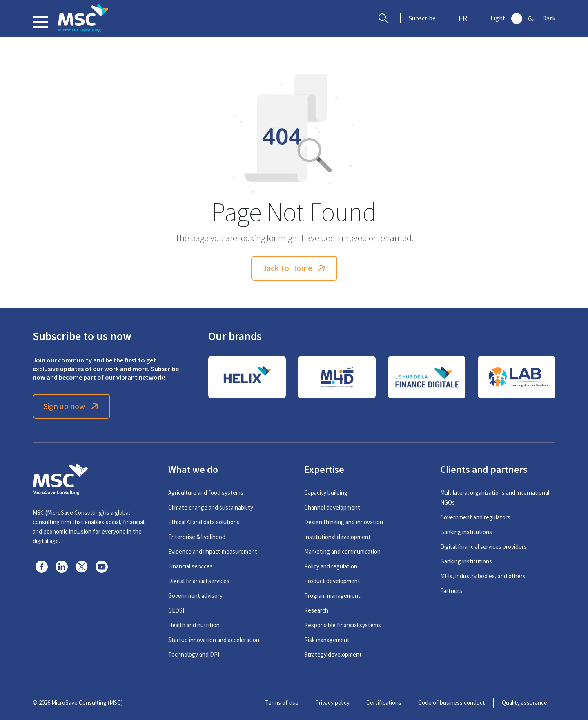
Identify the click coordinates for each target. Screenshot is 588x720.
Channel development (332, 507)
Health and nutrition (194, 625)
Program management (332, 596)
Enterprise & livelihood (197, 537)
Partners (451, 591)
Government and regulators (475, 517)
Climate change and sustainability (211, 507)
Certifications (384, 703)
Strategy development (333, 654)
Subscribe (422, 18)
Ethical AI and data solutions (204, 522)
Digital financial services (199, 581)
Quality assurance (525, 703)
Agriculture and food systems (206, 493)
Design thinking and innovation (344, 522)
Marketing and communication (342, 551)
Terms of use (282, 703)
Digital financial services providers (483, 547)
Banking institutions (466, 532)
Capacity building (326, 493)
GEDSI (176, 610)
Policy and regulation (331, 566)
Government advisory (195, 596)
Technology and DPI (194, 654)
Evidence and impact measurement (213, 551)
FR (463, 18)
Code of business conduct (452, 703)
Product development (332, 581)
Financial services (190, 566)
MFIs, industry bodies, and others (483, 576)
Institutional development (337, 537)
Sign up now (72, 406)
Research (316, 610)
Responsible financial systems (343, 625)
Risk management (327, 640)
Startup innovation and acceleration (214, 640)
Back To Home (294, 268)
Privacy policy (332, 703)
